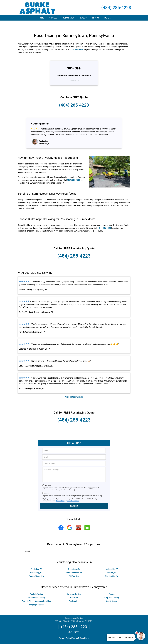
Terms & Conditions (73, 493)
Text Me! (48, 477)
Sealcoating (74, 593)
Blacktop (74, 589)
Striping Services (36, 597)
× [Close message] (133, 635)
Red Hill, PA (112, 564)
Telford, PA (74, 568)
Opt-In (47, 485)
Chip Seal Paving (112, 589)
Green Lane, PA (74, 561)
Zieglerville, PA (112, 568)
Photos (95, 18)
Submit (74, 498)
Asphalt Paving (36, 586)
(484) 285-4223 (116, 8)
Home (41, 18)
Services (54, 19)
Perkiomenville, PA (74, 564)
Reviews (83, 18)
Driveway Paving (74, 586)
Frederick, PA (36, 561)
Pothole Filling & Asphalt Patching (36, 593)
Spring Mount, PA (36, 568)
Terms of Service (91, 639)
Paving (112, 586)
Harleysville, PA (112, 561)
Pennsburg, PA (36, 564)
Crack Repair (112, 593)
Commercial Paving (36, 589)
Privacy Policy (60, 493)
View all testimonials (74, 389)
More (108, 19)
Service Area (68, 18)
